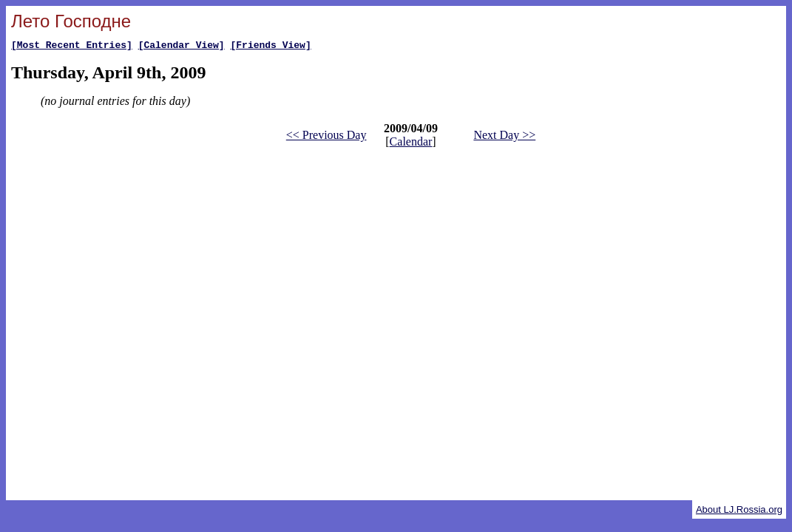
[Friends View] (270, 47)
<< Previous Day (326, 137)
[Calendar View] (182, 47)
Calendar (411, 144)
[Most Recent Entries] (72, 47)
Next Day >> (504, 137)
